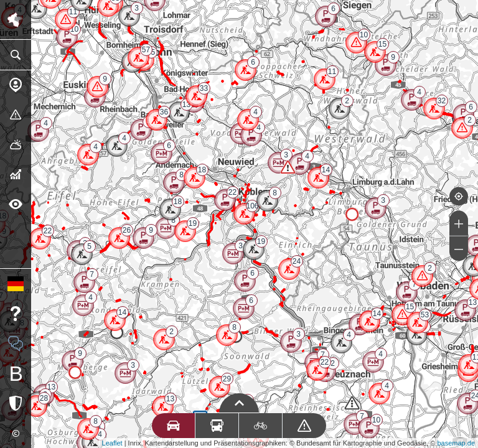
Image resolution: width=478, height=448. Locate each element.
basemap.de (456, 443)
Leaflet (112, 443)
